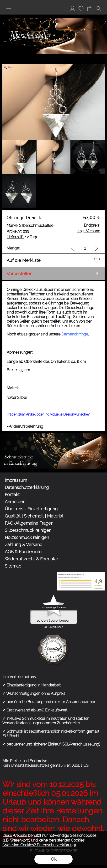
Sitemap (13, 566)
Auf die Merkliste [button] (24, 260)
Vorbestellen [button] (19, 274)
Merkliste (81, 8)
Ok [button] (54, 859)
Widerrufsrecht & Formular (31, 559)
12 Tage (22, 237)
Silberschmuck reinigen (28, 530)
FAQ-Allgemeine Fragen (29, 523)
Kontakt (12, 495)
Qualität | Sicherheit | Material (34, 516)
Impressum (16, 480)
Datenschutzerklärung (27, 487)
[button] (9, 9)
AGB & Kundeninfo (23, 552)
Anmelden (73, 8)
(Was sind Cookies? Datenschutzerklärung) (39, 845)
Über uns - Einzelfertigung (31, 509)
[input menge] (85, 248)
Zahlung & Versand (24, 545)
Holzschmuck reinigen (27, 537)
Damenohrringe (75, 334)
